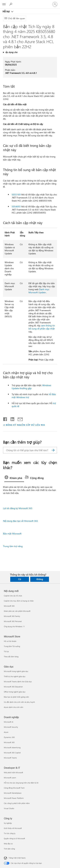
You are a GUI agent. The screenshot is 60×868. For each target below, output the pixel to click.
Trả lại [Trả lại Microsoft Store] (6, 651)
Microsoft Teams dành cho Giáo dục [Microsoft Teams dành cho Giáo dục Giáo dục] (18, 682)
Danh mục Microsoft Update (39, 291)
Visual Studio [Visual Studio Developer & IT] (9, 808)
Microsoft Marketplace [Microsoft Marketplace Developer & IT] (13, 793)
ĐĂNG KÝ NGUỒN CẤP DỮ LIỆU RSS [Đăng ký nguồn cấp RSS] (25, 425)
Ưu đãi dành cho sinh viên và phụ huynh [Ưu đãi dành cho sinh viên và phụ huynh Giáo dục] (19, 702)
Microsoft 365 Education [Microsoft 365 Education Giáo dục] (13, 687)
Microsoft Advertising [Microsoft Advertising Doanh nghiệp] (12, 747)
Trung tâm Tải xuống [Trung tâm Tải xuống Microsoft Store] (12, 646)
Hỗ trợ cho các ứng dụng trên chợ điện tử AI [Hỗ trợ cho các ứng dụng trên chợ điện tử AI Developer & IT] (21, 783)
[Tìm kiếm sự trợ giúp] (11, 4)
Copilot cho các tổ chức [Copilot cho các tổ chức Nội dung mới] (13, 596)
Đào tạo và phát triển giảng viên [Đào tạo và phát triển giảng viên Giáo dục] (16, 697)
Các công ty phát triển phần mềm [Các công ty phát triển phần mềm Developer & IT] (17, 803)
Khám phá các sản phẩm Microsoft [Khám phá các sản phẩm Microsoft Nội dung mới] (17, 611)
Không (40, 579)
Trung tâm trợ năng (13, 546)
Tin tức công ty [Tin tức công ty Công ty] (10, 833)
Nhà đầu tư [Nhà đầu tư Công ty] (8, 844)
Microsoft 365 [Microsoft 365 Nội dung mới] (9, 606)
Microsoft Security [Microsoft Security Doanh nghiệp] (11, 727)
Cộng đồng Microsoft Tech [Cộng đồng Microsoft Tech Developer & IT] (14, 788)
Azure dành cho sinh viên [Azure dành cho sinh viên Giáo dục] (14, 707)
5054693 (16, 207)
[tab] (14, 478)
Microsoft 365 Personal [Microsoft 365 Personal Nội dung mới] (13, 621)
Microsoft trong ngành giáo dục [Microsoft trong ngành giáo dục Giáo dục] (16, 671)
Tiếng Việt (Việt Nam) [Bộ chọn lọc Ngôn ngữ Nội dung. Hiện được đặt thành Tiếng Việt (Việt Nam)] (17, 858)
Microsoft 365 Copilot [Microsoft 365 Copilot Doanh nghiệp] (12, 753)
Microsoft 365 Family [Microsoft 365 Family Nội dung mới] (12, 616)
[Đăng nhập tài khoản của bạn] (55, 4)
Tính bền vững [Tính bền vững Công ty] (9, 849)
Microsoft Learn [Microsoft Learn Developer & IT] (10, 778)
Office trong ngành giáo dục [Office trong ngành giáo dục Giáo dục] (15, 692)
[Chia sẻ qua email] (19, 418)
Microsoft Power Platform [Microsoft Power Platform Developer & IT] (14, 798)
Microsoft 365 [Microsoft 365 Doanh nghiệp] (9, 742)
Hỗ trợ (6, 11)
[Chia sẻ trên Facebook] (5, 418)
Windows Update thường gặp (31, 387)
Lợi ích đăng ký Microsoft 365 (18, 508)
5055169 (16, 194)
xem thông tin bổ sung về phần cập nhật (42, 327)
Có (20, 579)
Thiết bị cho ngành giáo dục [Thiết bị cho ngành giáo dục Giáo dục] (15, 676)
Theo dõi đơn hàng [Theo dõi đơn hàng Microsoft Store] (11, 657)
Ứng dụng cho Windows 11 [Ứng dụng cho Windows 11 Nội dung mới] (14, 626)
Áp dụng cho (11, 52)
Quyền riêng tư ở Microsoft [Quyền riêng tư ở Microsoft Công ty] (14, 838)
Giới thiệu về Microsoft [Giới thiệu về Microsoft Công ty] (13, 828)
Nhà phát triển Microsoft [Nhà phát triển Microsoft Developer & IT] (13, 772)
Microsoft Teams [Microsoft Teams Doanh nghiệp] (10, 758)
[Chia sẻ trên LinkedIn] (11, 418)
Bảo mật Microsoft (12, 534)
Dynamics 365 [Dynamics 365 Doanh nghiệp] (9, 737)
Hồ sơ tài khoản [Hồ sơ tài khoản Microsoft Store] (10, 641)
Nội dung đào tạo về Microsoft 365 (20, 521)
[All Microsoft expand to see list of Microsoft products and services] (4, 4)
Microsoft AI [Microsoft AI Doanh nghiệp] (9, 722)
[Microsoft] (30, 2)
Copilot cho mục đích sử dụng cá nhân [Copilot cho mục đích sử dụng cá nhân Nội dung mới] (19, 601)
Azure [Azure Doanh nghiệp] (6, 732)
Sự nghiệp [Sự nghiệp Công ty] (8, 823)
